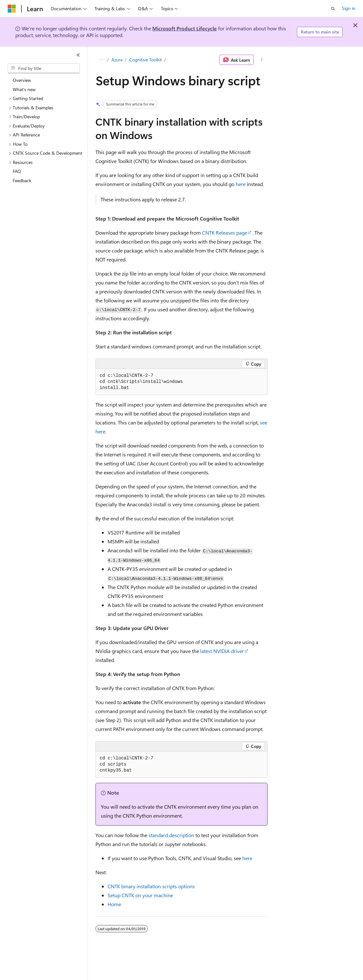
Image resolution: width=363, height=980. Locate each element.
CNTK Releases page (225, 233)
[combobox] (44, 68)
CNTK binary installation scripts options (151, 886)
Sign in (349, 8)
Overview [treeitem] (22, 80)
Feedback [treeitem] (22, 180)
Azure (117, 60)
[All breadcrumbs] (101, 60)
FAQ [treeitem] (17, 171)
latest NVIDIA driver (222, 651)
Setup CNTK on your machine (140, 895)
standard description (171, 835)
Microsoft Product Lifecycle (185, 28)
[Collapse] (78, 55)
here (241, 184)
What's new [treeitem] (24, 89)
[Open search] (333, 9)
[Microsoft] (12, 9)
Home (114, 904)
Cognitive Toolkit (146, 60)
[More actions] (262, 60)
